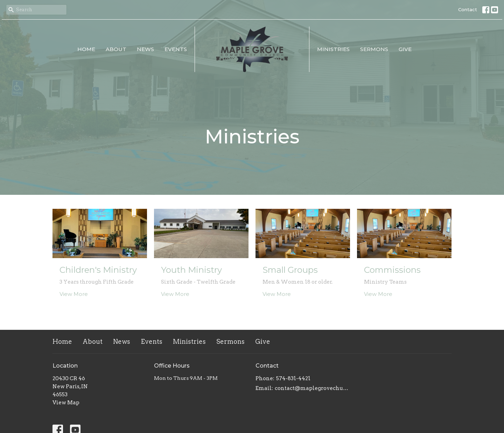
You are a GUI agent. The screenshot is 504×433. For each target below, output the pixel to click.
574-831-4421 (293, 378)
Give (405, 49)
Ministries (333, 49)
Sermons (374, 49)
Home (86, 49)
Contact (468, 9)
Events (176, 49)
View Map (66, 403)
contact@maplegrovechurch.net (312, 388)
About (116, 49)
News (145, 49)
